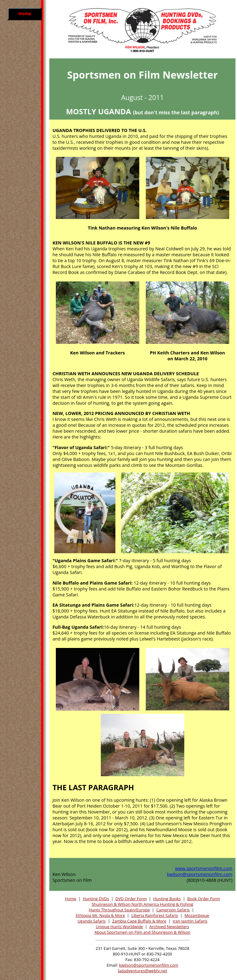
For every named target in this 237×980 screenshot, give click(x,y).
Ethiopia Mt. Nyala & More (100, 915)
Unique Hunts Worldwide (119, 927)
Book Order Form (204, 899)
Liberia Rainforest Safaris (155, 915)
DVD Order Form (131, 899)
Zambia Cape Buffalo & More (139, 921)
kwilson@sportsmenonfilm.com (200, 874)
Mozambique (197, 915)
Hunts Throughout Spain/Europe (119, 910)
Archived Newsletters (169, 927)
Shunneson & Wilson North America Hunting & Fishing (142, 904)
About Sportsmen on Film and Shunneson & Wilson (143, 932)
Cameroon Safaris (173, 910)
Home (71, 899)
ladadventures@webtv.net (142, 971)
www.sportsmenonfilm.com (204, 868)
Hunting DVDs (96, 899)
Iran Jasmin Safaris (190, 921)
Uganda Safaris (92, 921)
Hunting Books (167, 899)
